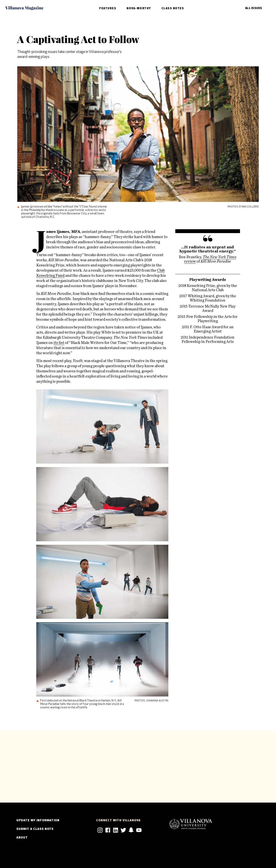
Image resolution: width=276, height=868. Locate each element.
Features (108, 9)
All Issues (254, 8)
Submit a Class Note (35, 829)
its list (59, 343)
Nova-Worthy (139, 9)
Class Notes (173, 9)
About (22, 838)
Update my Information (38, 821)
